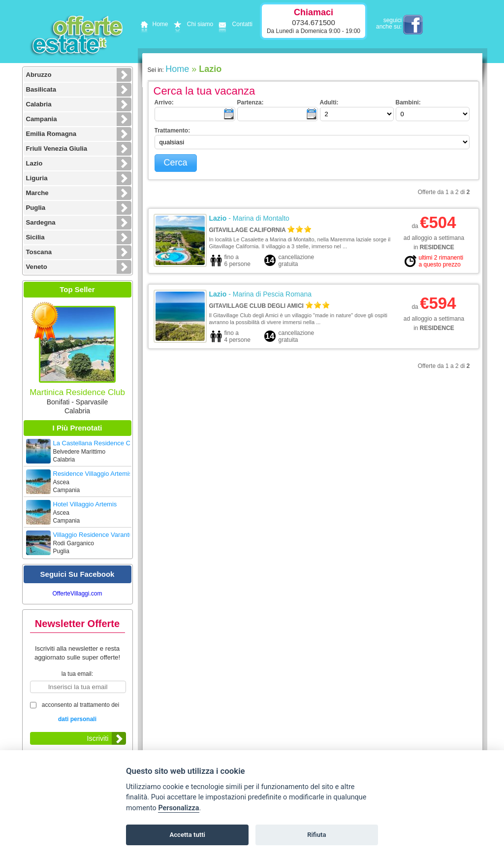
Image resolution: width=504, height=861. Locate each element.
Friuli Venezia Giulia (57, 149)
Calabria (39, 104)
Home (153, 24)
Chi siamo (192, 24)
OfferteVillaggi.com (78, 594)
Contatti (234, 24)
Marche (37, 193)
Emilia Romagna (51, 134)
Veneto (37, 267)
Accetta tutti (187, 835)
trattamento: (173, 131)
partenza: (251, 102)
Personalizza (178, 808)
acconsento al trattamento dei (78, 713)
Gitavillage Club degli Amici (256, 306)
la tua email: (78, 674)
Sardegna (41, 222)
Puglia (36, 208)
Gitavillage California (248, 230)
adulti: (329, 102)
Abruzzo (39, 75)
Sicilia (35, 237)
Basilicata (41, 89)
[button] (176, 163)
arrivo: (164, 102)
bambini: (408, 102)
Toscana (39, 252)
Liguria (37, 178)
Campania (42, 119)
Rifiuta (316, 835)
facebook (413, 25)
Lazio (34, 163)
